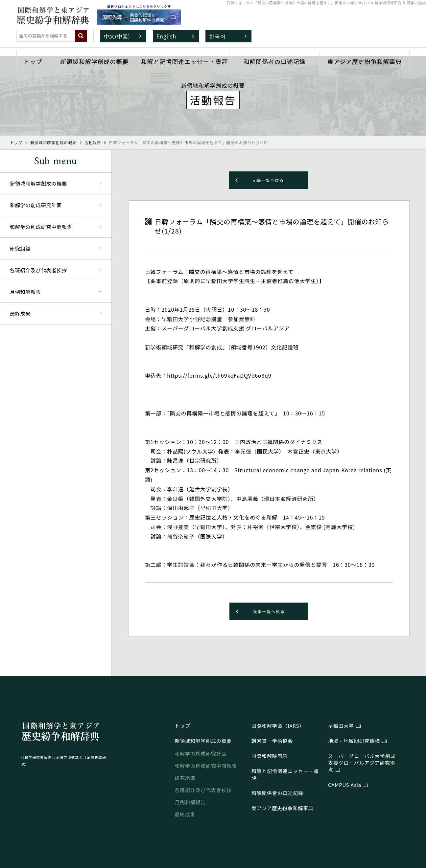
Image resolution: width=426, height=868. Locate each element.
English (166, 36)
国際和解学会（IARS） (278, 726)
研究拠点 (362, 763)
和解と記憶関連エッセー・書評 (185, 61)
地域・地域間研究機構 (354, 741)
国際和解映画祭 (270, 756)
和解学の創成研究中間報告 (41, 227)
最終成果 (20, 313)
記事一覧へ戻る (268, 180)
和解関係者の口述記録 (275, 61)
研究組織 (20, 248)
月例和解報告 (190, 802)
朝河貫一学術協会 (272, 741)
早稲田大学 (341, 726)
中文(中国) (117, 36)
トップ (33, 61)
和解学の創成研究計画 (36, 205)
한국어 (217, 36)
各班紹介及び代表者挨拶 (38, 270)
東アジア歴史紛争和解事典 (365, 61)
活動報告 (93, 142)
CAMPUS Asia (345, 785)
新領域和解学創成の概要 (94, 61)
